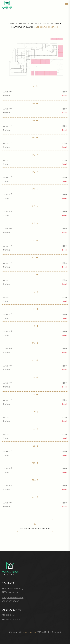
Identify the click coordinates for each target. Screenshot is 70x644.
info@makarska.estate (13, 598)
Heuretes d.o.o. (29, 632)
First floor (28, 24)
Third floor (56, 24)
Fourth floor (18, 27)
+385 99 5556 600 (10, 601)
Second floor (42, 24)
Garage (30, 27)
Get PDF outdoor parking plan (35, 525)
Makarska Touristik (11, 620)
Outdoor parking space (46, 27)
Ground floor (15, 24)
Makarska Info (9, 615)
